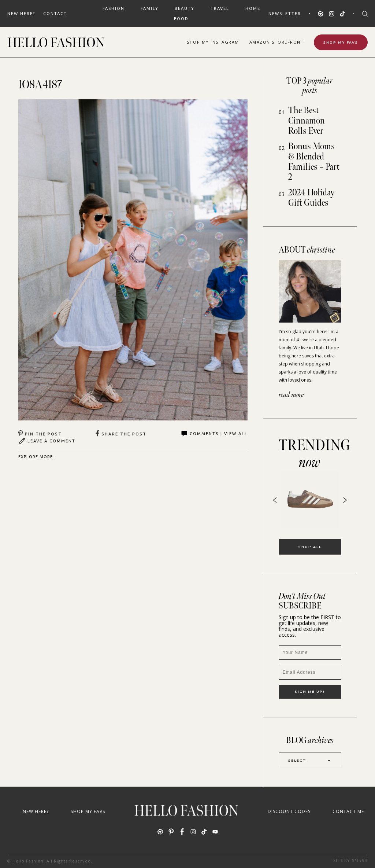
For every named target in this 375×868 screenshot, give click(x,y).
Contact (55, 14)
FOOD (181, 19)
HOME (253, 8)
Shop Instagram (213, 42)
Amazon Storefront (277, 42)
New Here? (21, 14)
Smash (360, 861)
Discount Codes (289, 811)
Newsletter (285, 14)
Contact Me (348, 811)
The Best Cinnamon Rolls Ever (307, 121)
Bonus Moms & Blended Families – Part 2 (314, 162)
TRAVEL (220, 8)
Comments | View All (214, 434)
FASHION (114, 8)
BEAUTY (185, 8)
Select (310, 760)
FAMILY (150, 8)
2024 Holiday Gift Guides (311, 198)
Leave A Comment (47, 441)
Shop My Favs (341, 42)
